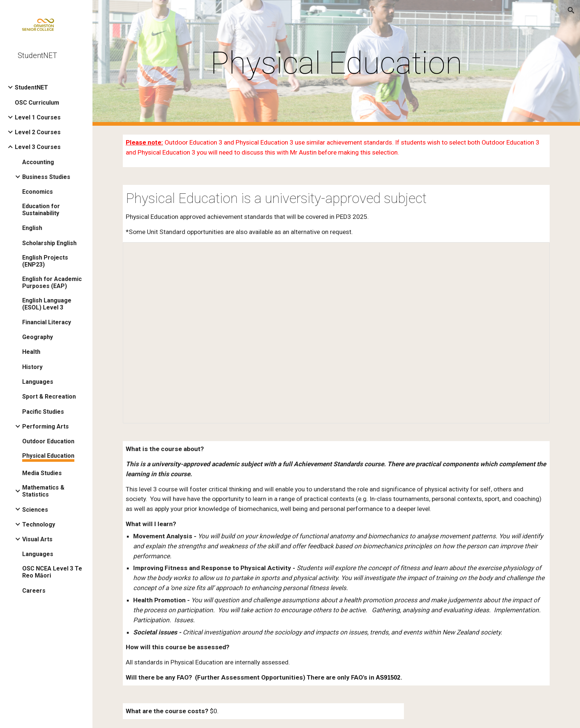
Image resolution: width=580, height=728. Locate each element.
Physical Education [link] (48, 456)
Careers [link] (34, 591)
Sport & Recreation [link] (49, 397)
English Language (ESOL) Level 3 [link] (47, 304)
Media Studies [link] (42, 473)
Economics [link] (38, 192)
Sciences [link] (35, 510)
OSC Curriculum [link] (37, 103)
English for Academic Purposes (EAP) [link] (52, 282)
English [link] (32, 228)
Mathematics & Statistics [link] (43, 491)
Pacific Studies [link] (43, 412)
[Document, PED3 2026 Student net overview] (336, 333)
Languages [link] (38, 382)
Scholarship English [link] (49, 243)
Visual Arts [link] (37, 539)
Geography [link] (38, 337)
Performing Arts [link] (45, 426)
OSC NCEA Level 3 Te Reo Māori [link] (52, 572)
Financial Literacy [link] (47, 322)
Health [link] (31, 352)
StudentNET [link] (31, 87)
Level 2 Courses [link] (38, 132)
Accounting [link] (38, 162)
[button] (571, 10)
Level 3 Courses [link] (38, 147)
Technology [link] (39, 524)
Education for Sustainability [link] (41, 210)
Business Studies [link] (46, 177)
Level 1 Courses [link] (38, 117)
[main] (336, 63)
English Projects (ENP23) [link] (45, 261)
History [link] (32, 367)
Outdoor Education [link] (48, 441)
